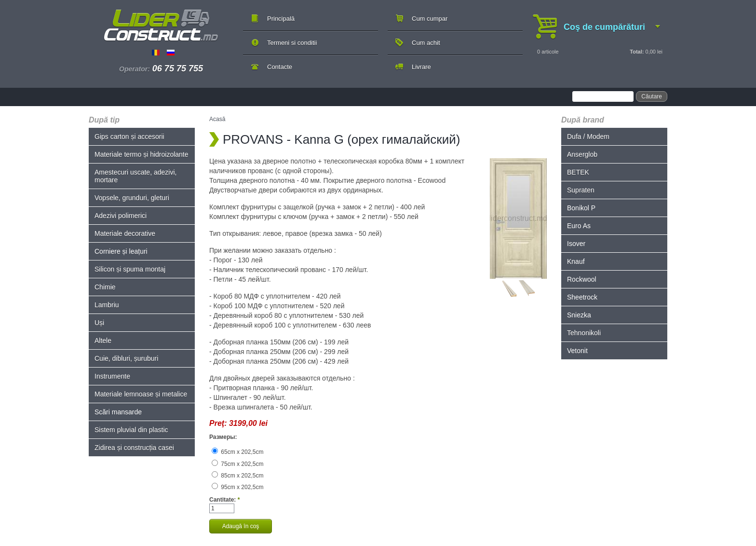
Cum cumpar (430, 19)
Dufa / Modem (588, 136)
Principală (281, 19)
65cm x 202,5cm (237, 452)
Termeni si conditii (292, 43)
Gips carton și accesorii (129, 136)
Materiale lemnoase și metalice (141, 394)
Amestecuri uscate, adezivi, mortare (135, 176)
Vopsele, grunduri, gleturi (132, 198)
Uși (99, 323)
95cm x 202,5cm (237, 487)
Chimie (105, 287)
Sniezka (579, 315)
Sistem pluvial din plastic (131, 430)
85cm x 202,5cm (237, 476)
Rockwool (582, 279)
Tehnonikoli (584, 333)
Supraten (581, 190)
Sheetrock (582, 297)
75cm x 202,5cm (237, 464)
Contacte (280, 67)
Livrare (421, 67)
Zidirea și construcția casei (134, 448)
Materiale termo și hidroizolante (142, 154)
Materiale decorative (125, 233)
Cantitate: (224, 500)
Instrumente (112, 376)
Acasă (217, 119)
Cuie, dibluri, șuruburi (126, 358)
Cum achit (426, 43)
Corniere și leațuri (121, 251)
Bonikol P (581, 208)
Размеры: (223, 437)
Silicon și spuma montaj (130, 269)
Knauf (576, 261)
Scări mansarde (118, 412)
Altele (103, 341)
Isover (576, 244)
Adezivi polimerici (121, 216)
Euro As (579, 226)
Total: (637, 52)
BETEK (578, 172)
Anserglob (582, 154)
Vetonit (577, 351)
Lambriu (107, 305)
